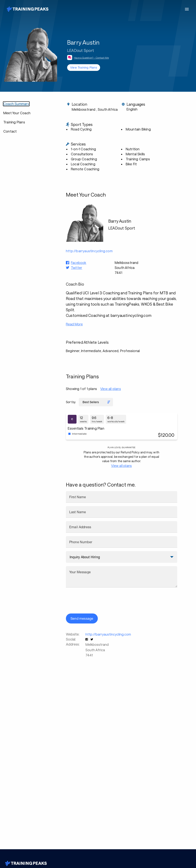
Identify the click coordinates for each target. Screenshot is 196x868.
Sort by (71, 402)
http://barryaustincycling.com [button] (89, 251)
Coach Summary (16, 104)
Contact (10, 131)
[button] (87, 639)
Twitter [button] (77, 268)
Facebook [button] (79, 263)
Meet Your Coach (17, 113)
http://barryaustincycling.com (108, 634)
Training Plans (14, 122)
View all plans (111, 389)
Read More (74, 324)
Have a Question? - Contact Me (91, 58)
